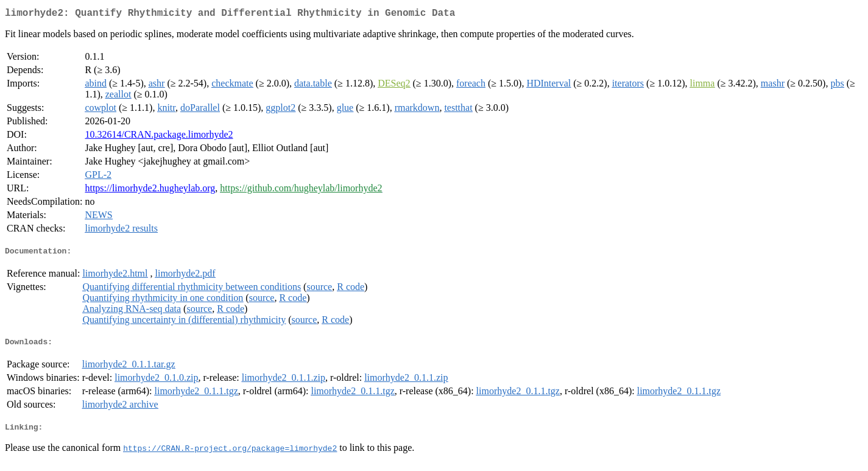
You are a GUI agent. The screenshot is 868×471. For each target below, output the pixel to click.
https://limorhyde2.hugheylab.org (150, 190)
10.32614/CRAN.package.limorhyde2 (159, 137)
